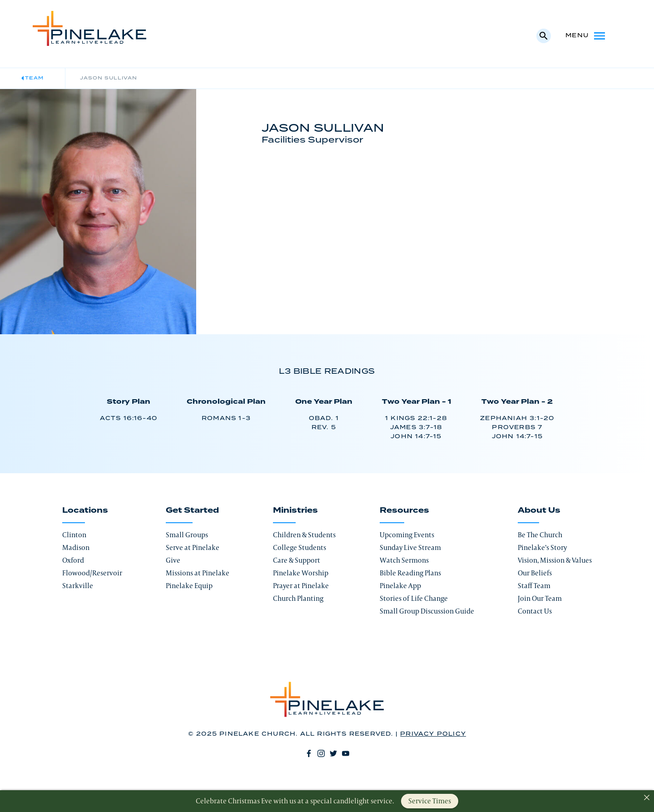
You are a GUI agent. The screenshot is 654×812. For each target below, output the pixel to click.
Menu (586, 36)
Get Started (192, 510)
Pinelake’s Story (542, 547)
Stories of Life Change (414, 598)
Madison (76, 547)
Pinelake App (400, 586)
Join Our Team (540, 598)
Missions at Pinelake (198, 573)
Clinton (74, 535)
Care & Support (297, 560)
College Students (300, 547)
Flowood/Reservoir (92, 573)
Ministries (295, 510)
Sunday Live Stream (410, 547)
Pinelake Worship (301, 573)
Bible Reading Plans (410, 573)
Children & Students (304, 535)
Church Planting (298, 598)
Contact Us (535, 611)
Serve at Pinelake (193, 547)
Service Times (430, 801)
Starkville (78, 586)
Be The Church (540, 535)
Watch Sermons (404, 560)
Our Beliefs (535, 573)
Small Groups (187, 535)
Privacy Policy (433, 734)
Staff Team (534, 586)
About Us (539, 510)
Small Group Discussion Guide (427, 611)
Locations (85, 510)
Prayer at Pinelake (301, 586)
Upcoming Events (407, 535)
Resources (404, 510)
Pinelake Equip (189, 586)
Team (34, 78)
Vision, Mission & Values (555, 560)
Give (173, 560)
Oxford (73, 560)
